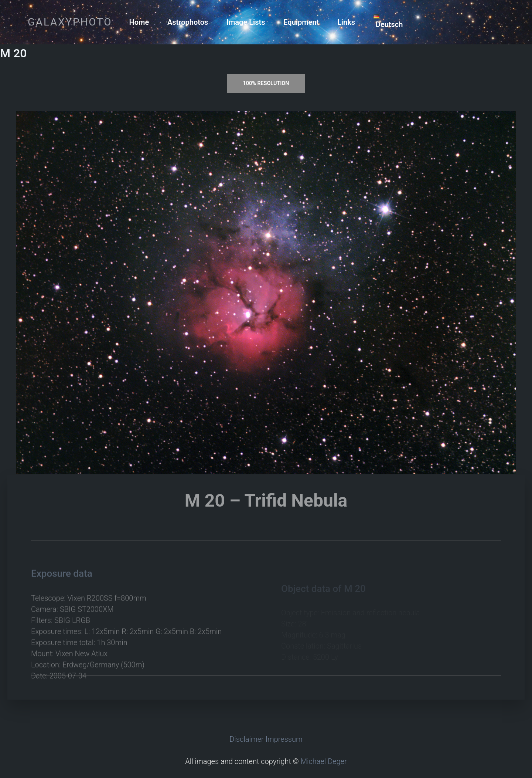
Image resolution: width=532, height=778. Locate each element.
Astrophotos (188, 22)
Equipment (301, 22)
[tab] (266, 84)
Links (346, 22)
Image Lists (246, 22)
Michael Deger (324, 761)
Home (139, 22)
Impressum (284, 739)
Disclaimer (247, 739)
